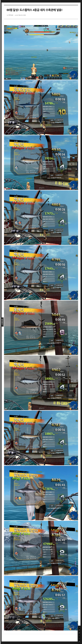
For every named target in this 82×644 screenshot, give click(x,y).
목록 (2, 322)
